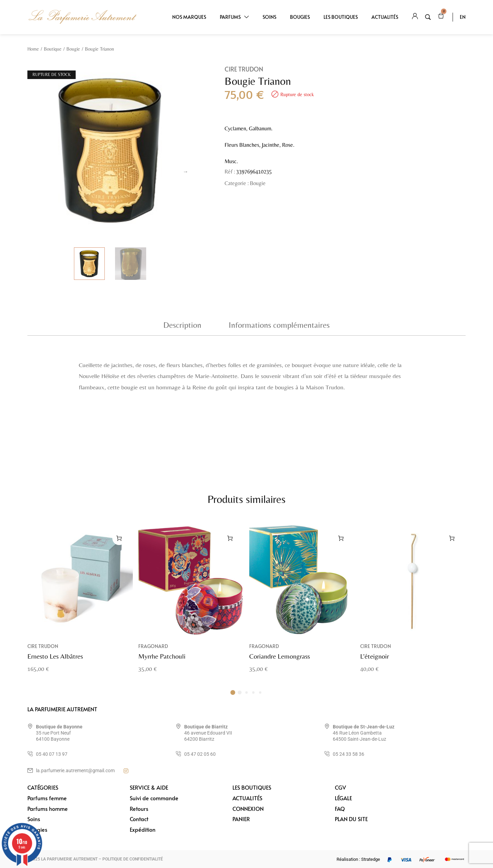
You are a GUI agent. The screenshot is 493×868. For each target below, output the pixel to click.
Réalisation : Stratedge (358, 859)
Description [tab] (182, 325)
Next (186, 172)
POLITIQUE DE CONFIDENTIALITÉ (133, 859)
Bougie (73, 49)
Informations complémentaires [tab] (279, 325)
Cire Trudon (244, 69)
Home (33, 49)
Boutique (53, 49)
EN (463, 17)
